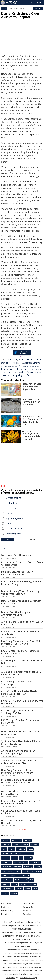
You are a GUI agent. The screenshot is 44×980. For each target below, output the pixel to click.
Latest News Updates (7, 905)
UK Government (21, 880)
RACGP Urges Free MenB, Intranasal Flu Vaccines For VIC (20, 652)
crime (5, 875)
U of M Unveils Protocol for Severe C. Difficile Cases (21, 733)
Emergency (14, 875)
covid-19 (29, 858)
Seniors (6, 372)
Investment (7, 867)
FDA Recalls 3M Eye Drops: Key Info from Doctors (20, 633)
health (30, 849)
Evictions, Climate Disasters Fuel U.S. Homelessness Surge (21, 802)
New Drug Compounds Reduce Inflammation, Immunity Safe (18, 772)
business (6, 858)
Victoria (12, 849)
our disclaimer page (29, 978)
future (15, 884)
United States (28, 871)
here (25, 347)
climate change (8, 889)
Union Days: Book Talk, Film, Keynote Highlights (21, 822)
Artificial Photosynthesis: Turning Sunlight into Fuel (31, 435)
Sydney (23, 884)
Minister (18, 853)
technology (28, 867)
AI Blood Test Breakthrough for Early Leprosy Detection (21, 673)
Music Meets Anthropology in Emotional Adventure (17, 573)
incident (14, 893)
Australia (12, 360)
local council (7, 862)
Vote (7, 540)
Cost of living (12, 503)
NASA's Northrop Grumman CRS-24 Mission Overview (20, 793)
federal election (30, 366)
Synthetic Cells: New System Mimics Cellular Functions (20, 743)
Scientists (6, 884)
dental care (22, 369)
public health (18, 372)
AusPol (17, 871)
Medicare (17, 363)
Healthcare (11, 508)
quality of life (22, 375)
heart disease (8, 369)
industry (38, 867)
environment (7, 853)
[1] (29, 956)
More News (22, 829)
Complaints (28, 914)
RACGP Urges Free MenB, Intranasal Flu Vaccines (20, 722)
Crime (8, 523)
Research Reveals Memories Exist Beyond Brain (32, 387)
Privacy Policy (7, 911)
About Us (27, 911)
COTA (17, 366)
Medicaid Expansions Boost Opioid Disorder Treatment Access (20, 781)
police (16, 845)
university (28, 840)
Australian (36, 360)
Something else (13, 534)
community (7, 845)
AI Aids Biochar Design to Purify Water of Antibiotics (22, 623)
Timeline (6, 548)
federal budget (34, 372)
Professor (21, 849)
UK (22, 858)
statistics (6, 363)
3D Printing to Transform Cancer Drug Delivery (22, 662)
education (17, 867)
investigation (7, 871)
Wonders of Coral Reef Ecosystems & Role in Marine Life (32, 420)
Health (4, 8)
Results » (33, 540)
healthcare (24, 360)
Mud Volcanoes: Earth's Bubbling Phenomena (31, 402)
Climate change (13, 498)
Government (17, 840)
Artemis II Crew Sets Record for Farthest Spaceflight (18, 752)
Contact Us (28, 907)
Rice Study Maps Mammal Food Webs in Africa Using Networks (21, 643)
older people (36, 369)
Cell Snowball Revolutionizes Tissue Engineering (21, 812)
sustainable (25, 875)
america (19, 889)
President (32, 884)
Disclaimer (6, 914)
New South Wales (21, 862)
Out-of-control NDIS (16, 529)
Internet (6, 893)
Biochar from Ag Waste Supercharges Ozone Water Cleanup (21, 593)
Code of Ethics (29, 904)
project (38, 871)
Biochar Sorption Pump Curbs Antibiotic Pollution (17, 614)
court (35, 889)
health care (8, 375)
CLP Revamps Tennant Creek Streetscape (17, 683)
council (15, 858)
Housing (10, 513)
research (35, 845)
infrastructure (35, 862)
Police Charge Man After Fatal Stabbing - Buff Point (17, 712)
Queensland (28, 853)
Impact (28, 889)
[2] (31, 956)
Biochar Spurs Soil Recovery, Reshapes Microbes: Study (22, 583)
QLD (31, 880)
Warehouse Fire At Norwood (16, 555)
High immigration (14, 518)
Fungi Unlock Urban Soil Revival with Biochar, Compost (21, 602)
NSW (4, 849)
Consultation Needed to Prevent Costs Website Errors (22, 563)
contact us (11, 978)
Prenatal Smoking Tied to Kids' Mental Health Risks (22, 702)
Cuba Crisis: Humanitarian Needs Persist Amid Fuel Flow (19, 693)
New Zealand (7, 880)
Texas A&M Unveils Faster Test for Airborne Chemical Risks (20, 762)
